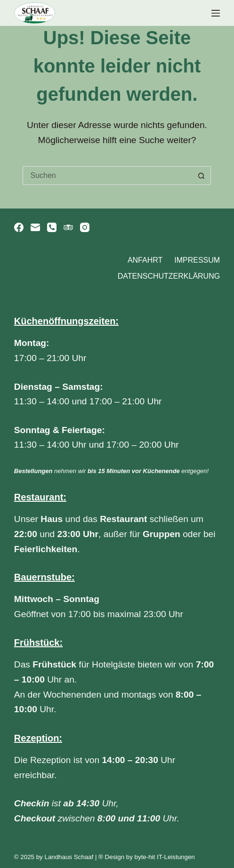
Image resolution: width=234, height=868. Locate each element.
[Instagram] (85, 227)
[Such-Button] (202, 176)
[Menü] (216, 13)
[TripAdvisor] (68, 227)
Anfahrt (145, 260)
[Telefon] (52, 227)
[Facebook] (19, 227)
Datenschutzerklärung (169, 276)
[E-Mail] (35, 227)
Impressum (197, 260)
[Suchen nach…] (107, 176)
